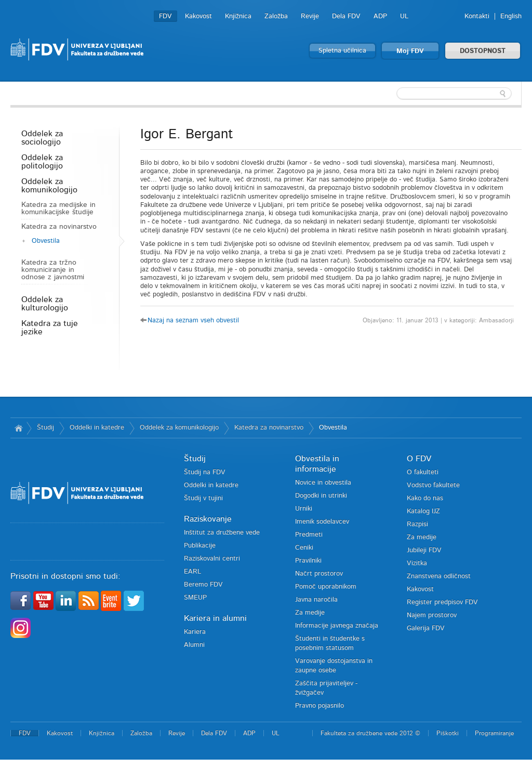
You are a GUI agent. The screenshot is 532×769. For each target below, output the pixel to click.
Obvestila (46, 241)
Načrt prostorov (319, 574)
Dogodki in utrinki (321, 496)
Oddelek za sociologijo (42, 138)
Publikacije (200, 546)
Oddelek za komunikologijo (49, 186)
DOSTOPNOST (483, 51)
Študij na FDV (205, 472)
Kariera (195, 632)
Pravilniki (308, 561)
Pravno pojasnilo (320, 706)
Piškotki (448, 733)
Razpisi (417, 524)
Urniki (304, 509)
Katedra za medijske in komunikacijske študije (58, 208)
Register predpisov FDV (442, 602)
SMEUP (195, 598)
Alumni (194, 645)
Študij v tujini (203, 498)
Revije (310, 16)
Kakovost (198, 16)
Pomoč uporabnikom (326, 587)
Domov (18, 428)
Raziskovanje (208, 519)
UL (404, 16)
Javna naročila (316, 600)
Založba (276, 16)
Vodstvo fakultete (433, 485)
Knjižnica (238, 16)
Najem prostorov (432, 615)
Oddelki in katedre (97, 428)
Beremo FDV (203, 585)
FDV (165, 16)
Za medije (310, 613)
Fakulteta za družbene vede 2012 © (370, 733)
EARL (192, 572)
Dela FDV (346, 16)
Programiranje (494, 733)
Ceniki (304, 548)
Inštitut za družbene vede (222, 533)
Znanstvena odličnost (439, 576)
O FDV (419, 459)
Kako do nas (425, 498)
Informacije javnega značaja (337, 626)
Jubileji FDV (424, 550)
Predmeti (309, 535)
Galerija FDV (426, 628)
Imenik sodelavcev (322, 522)
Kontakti (477, 16)
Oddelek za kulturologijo (45, 304)
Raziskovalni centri (212, 559)
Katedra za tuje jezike (50, 328)
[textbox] (454, 94)
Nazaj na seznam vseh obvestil (193, 321)
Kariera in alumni (215, 618)
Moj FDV (410, 51)
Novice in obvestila (323, 483)
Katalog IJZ (423, 511)
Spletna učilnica (342, 51)
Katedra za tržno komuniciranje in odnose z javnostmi (53, 270)
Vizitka (417, 563)
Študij (45, 428)
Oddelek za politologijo (42, 162)
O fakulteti (423, 472)
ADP (380, 16)
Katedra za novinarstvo (59, 227)
